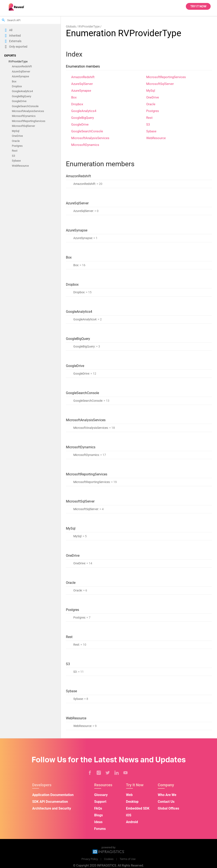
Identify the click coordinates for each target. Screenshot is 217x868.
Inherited (15, 36)
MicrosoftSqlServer (23, 126)
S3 (13, 156)
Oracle (16, 141)
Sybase (16, 161)
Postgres (17, 146)
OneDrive (17, 136)
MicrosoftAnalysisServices (28, 111)
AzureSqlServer (21, 71)
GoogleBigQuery (22, 96)
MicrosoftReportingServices (29, 121)
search (3, 20)
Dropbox (17, 86)
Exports (10, 56)
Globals (71, 26)
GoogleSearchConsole (25, 106)
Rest (15, 151)
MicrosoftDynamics (24, 116)
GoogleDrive (19, 101)
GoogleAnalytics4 (22, 91)
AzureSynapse (20, 77)
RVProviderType (18, 62)
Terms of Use (128, 859)
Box (14, 81)
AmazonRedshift (22, 67)
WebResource (20, 166)
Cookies (109, 859)
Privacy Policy (90, 859)
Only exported (18, 47)
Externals (15, 41)
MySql (16, 131)
